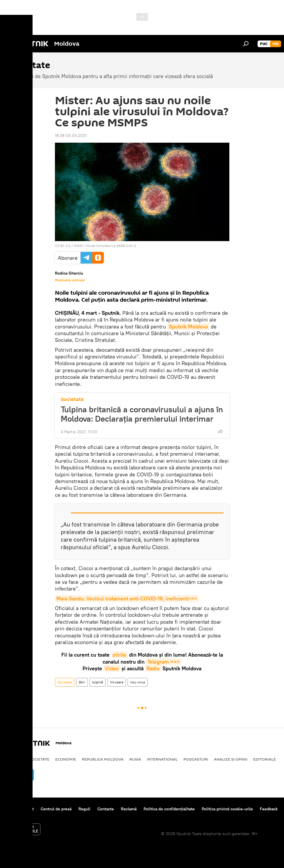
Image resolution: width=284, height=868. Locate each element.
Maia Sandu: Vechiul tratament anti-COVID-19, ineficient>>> (127, 599)
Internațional (162, 759)
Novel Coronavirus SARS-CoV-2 (111, 246)
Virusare (117, 682)
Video (112, 668)
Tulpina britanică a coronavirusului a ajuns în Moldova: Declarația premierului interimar (142, 414)
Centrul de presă (56, 809)
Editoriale (265, 759)
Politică (15, 759)
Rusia (135, 759)
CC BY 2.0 (63, 246)
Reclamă (129, 809)
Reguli (84, 809)
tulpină (98, 682)
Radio (153, 668)
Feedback (269, 809)
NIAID (78, 246)
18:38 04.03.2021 (71, 135)
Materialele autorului (70, 280)
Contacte (106, 809)
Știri (82, 682)
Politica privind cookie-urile (227, 809)
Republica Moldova (103, 759)
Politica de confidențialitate (169, 809)
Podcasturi (196, 759)
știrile (119, 655)
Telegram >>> (164, 662)
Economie (66, 759)
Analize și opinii (231, 759)
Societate (72, 399)
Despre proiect (20, 809)
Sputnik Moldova (188, 327)
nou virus (138, 682)
